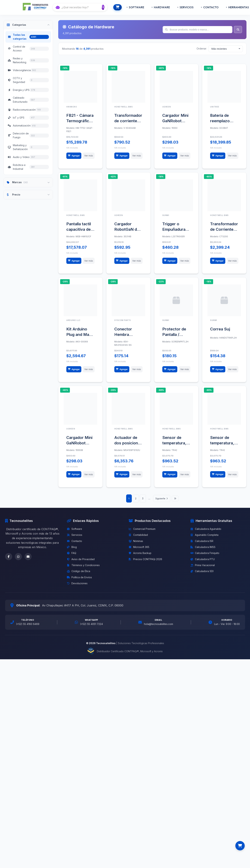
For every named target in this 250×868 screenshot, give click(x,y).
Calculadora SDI (202, 589)
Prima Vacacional (203, 583)
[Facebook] (9, 575)
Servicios (75, 553)
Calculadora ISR (202, 559)
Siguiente (163, 517)
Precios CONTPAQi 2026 (145, 577)
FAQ (72, 571)
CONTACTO (205, 7)
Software (74, 547)
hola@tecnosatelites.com (159, 642)
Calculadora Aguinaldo (206, 547)
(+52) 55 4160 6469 (28, 642)
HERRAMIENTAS (232, 7)
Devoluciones (77, 601)
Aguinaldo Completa (204, 553)
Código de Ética (79, 589)
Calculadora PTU (203, 577)
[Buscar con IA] (82, 7)
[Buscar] (104, 7)
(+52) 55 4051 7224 (91, 642)
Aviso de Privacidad (81, 577)
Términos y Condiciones (83, 583)
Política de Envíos (79, 595)
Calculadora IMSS (203, 565)
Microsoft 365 (139, 565)
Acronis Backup (140, 571)
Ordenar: (202, 49)
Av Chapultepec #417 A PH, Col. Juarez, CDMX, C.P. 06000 (83, 623)
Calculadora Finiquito (205, 571)
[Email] (28, 575)
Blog (72, 565)
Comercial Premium (142, 547)
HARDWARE (156, 7)
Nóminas (136, 559)
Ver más (89, 158)
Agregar (74, 158)
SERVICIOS (180, 7)
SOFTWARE (130, 7)
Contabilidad (138, 553)
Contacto (74, 559)
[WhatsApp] (18, 575)
